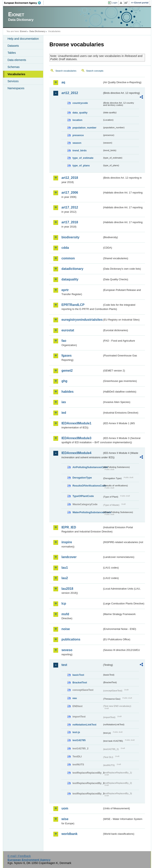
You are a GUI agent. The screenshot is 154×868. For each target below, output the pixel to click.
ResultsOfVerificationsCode (87, 486)
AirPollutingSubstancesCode (87, 467)
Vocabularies (16, 74)
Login (114, 3)
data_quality (80, 113)
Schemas (13, 67)
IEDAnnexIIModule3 (76, 438)
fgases (66, 356)
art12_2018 (70, 178)
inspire (67, 542)
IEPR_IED (69, 527)
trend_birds (79, 150)
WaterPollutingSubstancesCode (87, 512)
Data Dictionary (37, 31)
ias (64, 402)
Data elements (17, 60)
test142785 (79, 740)
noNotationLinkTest (84, 725)
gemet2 (67, 371)
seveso (67, 650)
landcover (69, 557)
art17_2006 (70, 193)
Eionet (23, 31)
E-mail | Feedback (19, 856)
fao (64, 341)
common (68, 258)
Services (13, 81)
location (77, 120)
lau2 (65, 578)
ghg (64, 381)
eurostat (68, 330)
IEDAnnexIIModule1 (76, 423)
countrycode (80, 103)
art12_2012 (70, 93)
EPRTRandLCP (73, 305)
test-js (76, 732)
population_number (84, 128)
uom (65, 808)
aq (63, 82)
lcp (64, 603)
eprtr (65, 290)
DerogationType (82, 478)
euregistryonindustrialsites (82, 320)
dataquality (70, 279)
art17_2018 (70, 222)
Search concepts (95, 71)
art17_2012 (70, 207)
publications (71, 639)
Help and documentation (23, 39)
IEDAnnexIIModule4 (76, 453)
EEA (24, 3)
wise (65, 819)
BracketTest (80, 682)
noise (66, 629)
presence (78, 135)
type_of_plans (81, 165)
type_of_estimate (83, 158)
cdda (65, 248)
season (77, 143)
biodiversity (70, 237)
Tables (12, 53)
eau (75, 698)
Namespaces (16, 88)
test (64, 665)
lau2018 (67, 589)
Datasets (13, 46)
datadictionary (72, 269)
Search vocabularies (66, 71)
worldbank (69, 834)
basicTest (78, 675)
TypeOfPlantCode (83, 496)
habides (67, 392)
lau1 (65, 568)
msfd (65, 614)
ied (64, 413)
